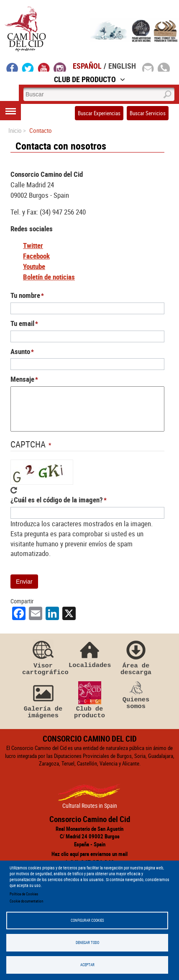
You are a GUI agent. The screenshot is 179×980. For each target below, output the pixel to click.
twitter (28, 67)
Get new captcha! (14, 490)
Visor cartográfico (43, 657)
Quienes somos (136, 696)
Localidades (89, 653)
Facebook (36, 256)
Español (87, 66)
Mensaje (22, 379)
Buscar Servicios (148, 113)
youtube (44, 67)
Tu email (22, 323)
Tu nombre (25, 295)
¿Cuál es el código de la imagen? (57, 500)
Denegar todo (87, 943)
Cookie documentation (26, 901)
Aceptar (87, 965)
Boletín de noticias (49, 277)
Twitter (33, 245)
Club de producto (89, 700)
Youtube (34, 266)
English (122, 66)
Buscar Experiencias (99, 113)
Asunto (20, 351)
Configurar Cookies (87, 920)
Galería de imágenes (43, 700)
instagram (60, 67)
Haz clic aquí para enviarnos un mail (89, 854)
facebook (12, 67)
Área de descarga (136, 657)
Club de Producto (89, 79)
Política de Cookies (24, 894)
